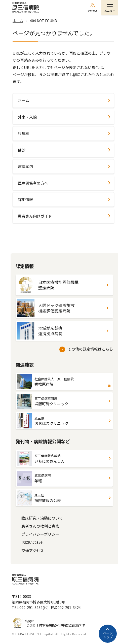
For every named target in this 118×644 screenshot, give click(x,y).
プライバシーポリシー (40, 534)
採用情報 (25, 199)
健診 (22, 150)
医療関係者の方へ (33, 183)
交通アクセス (33, 550)
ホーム (24, 100)
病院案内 (25, 166)
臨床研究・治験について (42, 518)
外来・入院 (27, 117)
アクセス (92, 11)
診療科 (24, 133)
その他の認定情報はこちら (90, 349)
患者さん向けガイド (35, 216)
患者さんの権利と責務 (40, 526)
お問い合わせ (33, 542)
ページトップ (108, 635)
